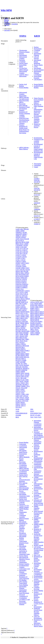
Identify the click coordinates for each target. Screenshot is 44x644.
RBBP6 (18, 354)
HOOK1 (24, 300)
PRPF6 (18, 351)
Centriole (22, 502)
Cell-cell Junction (36, 58)
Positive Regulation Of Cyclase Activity (39, 602)
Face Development (38, 606)
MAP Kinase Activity (38, 498)
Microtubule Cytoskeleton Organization (23, 465)
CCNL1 (18, 260)
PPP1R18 (18, 347)
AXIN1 (18, 239)
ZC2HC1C (19, 401)
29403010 (37, 203)
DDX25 (18, 271)
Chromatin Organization (23, 561)
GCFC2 (22, 292)
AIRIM (22, 231)
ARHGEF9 (19, 234)
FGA (22, 289)
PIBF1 (27, 339)
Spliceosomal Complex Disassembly (23, 94)
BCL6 (22, 240)
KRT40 (37, 320)
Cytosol (36, 52)
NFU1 (17, 334)
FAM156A (19, 284)
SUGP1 (27, 377)
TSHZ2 (18, 389)
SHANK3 (25, 367)
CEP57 (27, 263)
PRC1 (23, 347)
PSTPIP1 (18, 352)
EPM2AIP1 (24, 278)
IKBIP (23, 302)
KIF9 (21, 309)
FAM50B (25, 286)
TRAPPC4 (25, 385)
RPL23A (27, 357)
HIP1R (28, 299)
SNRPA (18, 372)
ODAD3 (22, 336)
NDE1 (28, 331)
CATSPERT (19, 245)
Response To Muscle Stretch (38, 625)
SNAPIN (18, 370)
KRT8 (37, 36)
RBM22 (23, 354)
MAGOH (25, 321)
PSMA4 (22, 351)
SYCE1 (18, 378)
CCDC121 (19, 250)
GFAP (17, 294)
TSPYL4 (18, 391)
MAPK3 (39, 323)
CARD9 (26, 244)
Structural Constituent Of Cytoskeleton (23, 596)
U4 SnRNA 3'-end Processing (24, 600)
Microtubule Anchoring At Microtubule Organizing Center (24, 552)
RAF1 (37, 330)
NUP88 (26, 334)
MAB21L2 (19, 321)
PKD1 (37, 326)
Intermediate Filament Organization (23, 588)
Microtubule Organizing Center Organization (24, 496)
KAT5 (23, 305)
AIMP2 (18, 231)
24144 (17, 409)
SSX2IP (27, 375)
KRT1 (20, 310)
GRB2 (37, 307)
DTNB (23, 275)
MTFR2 (23, 328)
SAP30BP (22, 362)
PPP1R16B (26, 346)
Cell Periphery (38, 79)
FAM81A (18, 287)
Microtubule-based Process (23, 451)
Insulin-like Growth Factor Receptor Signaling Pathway (38, 537)
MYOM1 (18, 331)
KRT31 (42, 315)
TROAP (33, 334)
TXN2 (23, 393)
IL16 (26, 302)
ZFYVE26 (25, 401)
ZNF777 (23, 406)
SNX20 (27, 373)
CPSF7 (27, 268)
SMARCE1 (26, 368)
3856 (32, 409)
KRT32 (32, 317)
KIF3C (18, 309)
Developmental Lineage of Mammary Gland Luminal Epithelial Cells (38, 147)
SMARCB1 (19, 368)
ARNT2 (24, 236)
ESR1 (36, 305)
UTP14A (26, 396)
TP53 (27, 383)
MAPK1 (40, 321)
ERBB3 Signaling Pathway (37, 521)
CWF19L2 (22, 270)
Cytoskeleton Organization (23, 472)
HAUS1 (18, 299)
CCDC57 (18, 255)
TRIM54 (37, 333)
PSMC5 (27, 351)
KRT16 (37, 312)
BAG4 (22, 239)
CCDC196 (19, 253)
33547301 (37, 180)
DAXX (28, 270)
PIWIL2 (33, 326)
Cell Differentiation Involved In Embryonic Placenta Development (38, 112)
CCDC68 (18, 257)
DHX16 (18, 273)
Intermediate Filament (37, 54)
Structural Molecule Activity (37, 448)
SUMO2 (33, 331)
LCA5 (26, 313)
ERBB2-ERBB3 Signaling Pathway (39, 526)
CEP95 (24, 265)
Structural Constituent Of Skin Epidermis (38, 434)
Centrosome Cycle (25, 569)
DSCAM (18, 275)
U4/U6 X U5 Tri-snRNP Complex (24, 506)
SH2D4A (26, 365)
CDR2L (24, 262)
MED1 (27, 323)
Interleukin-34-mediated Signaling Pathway (38, 583)
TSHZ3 (22, 389)
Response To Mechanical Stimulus (38, 531)
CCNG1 (23, 258)
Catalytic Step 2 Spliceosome (24, 75)
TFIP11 (23, 36)
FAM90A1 (24, 287)
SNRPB (23, 372)
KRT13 (37, 310)
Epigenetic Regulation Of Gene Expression (24, 577)
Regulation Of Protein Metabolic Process (38, 559)
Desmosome (37, 518)
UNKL (23, 394)
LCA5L (18, 315)
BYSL (21, 244)
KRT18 (42, 312)
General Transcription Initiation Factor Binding (24, 542)
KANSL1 (18, 305)
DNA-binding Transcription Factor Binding (23, 583)
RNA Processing (24, 101)
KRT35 (32, 318)
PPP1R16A (19, 346)
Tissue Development (38, 569)
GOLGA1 (18, 296)
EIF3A (18, 276)
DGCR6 (26, 271)
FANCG (18, 289)
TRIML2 (24, 386)
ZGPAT (18, 402)
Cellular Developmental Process (38, 479)
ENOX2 (18, 278)
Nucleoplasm (23, 55)
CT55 (17, 270)
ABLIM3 (26, 229)
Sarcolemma (37, 68)
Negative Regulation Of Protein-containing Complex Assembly (25, 113)
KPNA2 (33, 310)
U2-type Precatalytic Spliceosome (23, 533)
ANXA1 (33, 302)
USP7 (21, 396)
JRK (20, 304)
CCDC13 (25, 250)
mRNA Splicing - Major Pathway (24, 148)
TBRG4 (18, 380)
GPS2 (17, 297)
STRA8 (18, 377)
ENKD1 (26, 276)
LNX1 (26, 318)
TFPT (17, 381)
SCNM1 (18, 364)
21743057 (37, 219)
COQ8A (24, 266)
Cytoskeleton (23, 446)
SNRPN (18, 373)
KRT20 (24, 310)
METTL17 (19, 325)
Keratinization (38, 138)
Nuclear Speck (23, 63)
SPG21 (22, 375)
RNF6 (22, 357)
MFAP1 (24, 325)
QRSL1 (32, 330)
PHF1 (23, 339)
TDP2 (27, 380)
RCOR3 (18, 355)
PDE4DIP (18, 339)
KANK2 (25, 304)
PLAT (32, 328)
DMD (40, 304)
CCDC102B (23, 247)
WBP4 (27, 399)
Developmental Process (38, 489)
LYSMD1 (23, 320)
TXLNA (18, 393)
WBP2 (37, 334)
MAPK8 (33, 325)
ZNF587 (18, 406)
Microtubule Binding (23, 537)
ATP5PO (18, 237)
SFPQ (25, 364)
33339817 (37, 179)
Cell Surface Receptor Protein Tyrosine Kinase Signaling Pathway (39, 550)
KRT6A (18, 312)
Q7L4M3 (38, 415)
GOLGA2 (25, 296)
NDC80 (23, 331)
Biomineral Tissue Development (24, 108)
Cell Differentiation (38, 483)
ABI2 (22, 229)
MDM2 (22, 323)
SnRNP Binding (24, 509)
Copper (36, 167)
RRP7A (23, 359)
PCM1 (25, 338)
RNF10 (18, 357)
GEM (26, 292)
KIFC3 (25, 309)
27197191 (37, 195)
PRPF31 (23, 349)
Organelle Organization (23, 485)
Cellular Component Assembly (23, 515)
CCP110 (23, 260)
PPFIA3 (24, 344)
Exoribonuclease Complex (24, 566)
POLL (17, 343)
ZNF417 (18, 404)
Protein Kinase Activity (38, 578)
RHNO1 (23, 355)
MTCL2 (18, 328)
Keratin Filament (39, 70)
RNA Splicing (23, 105)
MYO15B (18, 330)
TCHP (37, 331)
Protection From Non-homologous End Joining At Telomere (24, 121)
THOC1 (18, 383)
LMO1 (27, 317)
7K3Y (40, 417)
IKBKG (33, 309)
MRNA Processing (22, 103)
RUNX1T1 (19, 360)
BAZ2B (27, 239)
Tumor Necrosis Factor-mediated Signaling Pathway (39, 101)
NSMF (22, 334)
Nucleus (22, 54)
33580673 (37, 224)
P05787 (32, 415)
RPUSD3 (18, 359)
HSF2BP (18, 302)
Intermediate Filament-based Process (38, 429)
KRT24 (32, 313)
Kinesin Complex (24, 564)
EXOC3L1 (19, 279)
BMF (28, 242)
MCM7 (18, 323)
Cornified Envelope (37, 588)
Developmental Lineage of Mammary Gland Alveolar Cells (38, 156)
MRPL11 (24, 326)
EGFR (32, 305)
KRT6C (27, 312)
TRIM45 (18, 386)
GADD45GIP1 (20, 291)
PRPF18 (18, 349)
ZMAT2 (23, 402)
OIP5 (26, 336)
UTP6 (17, 398)
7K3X (36, 417)
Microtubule (23, 522)
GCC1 (17, 292)
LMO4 (22, 318)
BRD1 (17, 244)
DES (22, 271)
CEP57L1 (18, 265)
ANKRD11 (19, 232)
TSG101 (18, 388)
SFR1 (17, 365)
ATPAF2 (23, 237)
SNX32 (18, 375)
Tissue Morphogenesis (38, 457)
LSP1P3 (18, 320)
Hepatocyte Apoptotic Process (37, 126)
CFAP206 (18, 266)
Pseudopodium (38, 576)
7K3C (32, 417)
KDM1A (18, 307)
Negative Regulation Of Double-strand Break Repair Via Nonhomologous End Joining (24, 129)
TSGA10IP (24, 388)
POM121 (18, 344)
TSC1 (28, 386)
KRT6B (23, 312)
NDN (17, 333)
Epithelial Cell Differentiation (38, 460)
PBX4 (21, 338)
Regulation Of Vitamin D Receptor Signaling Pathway (23, 527)
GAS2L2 (27, 291)
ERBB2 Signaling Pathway (37, 508)
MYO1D (24, 330)
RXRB (24, 360)
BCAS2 (18, 240)
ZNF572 (23, 404)
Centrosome (23, 444)
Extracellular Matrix (23, 66)
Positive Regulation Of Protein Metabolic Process (38, 595)
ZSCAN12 (19, 407)
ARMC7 (25, 234)
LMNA (18, 317)
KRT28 (37, 315)
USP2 (27, 394)
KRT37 (42, 318)
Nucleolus (22, 60)
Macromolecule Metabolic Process (24, 558)
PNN (35, 328)
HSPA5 (41, 307)
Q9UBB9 (18, 415)
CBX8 (17, 247)
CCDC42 (25, 253)
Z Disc (36, 67)
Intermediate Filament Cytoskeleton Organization (38, 423)
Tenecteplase (38, 164)
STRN (22, 377)
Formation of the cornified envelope (39, 141)
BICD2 (24, 242)
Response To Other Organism (38, 105)
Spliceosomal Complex (23, 58)
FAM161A (25, 284)
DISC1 (22, 273)
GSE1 (26, 297)
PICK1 (18, 341)
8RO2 (17, 417)
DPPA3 (27, 273)
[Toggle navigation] (1, 16)
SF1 (22, 364)
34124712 (37, 216)
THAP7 (22, 381)
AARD (18, 229)
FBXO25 (41, 305)
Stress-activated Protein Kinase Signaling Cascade (38, 514)
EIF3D (22, 276)
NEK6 (21, 333)
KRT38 (32, 320)
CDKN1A (18, 262)
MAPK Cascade (39, 545)
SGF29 (21, 365)
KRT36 (37, 318)
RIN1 (27, 355)
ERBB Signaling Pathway (39, 543)
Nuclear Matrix (38, 65)
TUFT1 (23, 391)
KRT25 (37, 313)
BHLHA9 (18, 242)
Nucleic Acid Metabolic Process (24, 500)
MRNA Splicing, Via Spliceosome (24, 98)
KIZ (17, 310)
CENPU (18, 263)
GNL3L (26, 294)
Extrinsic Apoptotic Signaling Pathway (37, 120)
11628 (17, 411)
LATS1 (22, 313)
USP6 (17, 396)
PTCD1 (23, 352)
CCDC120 (25, 249)
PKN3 (22, 341)
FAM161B (19, 286)
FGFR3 (32, 307)
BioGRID (7, 30)
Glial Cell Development (38, 617)
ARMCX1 (19, 236)
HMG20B (18, 300)
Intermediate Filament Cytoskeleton (38, 73)
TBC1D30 (23, 378)
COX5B (18, 268)
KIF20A (23, 307)
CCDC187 (25, 252)
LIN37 (27, 315)
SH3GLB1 (19, 367)
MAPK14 (33, 323)
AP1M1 (25, 232)
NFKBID (26, 333)
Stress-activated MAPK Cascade (39, 504)
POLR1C (22, 343)
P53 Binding (23, 580)
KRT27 (32, 315)
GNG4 (21, 294)
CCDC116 (19, 249)
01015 (32, 411)
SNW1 (22, 373)
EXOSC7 (24, 281)
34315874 (37, 182)
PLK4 (26, 341)
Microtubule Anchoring (23, 547)
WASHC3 (22, 399)
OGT (41, 325)
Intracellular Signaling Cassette (37, 565)
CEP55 (23, 263)
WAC (17, 399)
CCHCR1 (24, 257)
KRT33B (37, 317)
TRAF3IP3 (19, 385)
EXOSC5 (18, 281)
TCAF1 (23, 380)
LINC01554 (34, 321)
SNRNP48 (24, 370)
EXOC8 (24, 279)
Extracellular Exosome (38, 77)
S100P (17, 362)
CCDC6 (24, 255)
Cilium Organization (23, 511)
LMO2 (18, 318)
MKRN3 (18, 326)
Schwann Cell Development (38, 501)
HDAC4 (23, 299)
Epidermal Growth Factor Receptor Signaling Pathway (38, 612)
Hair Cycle (37, 555)
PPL (38, 328)
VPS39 (27, 398)
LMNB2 (22, 317)
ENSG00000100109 (21, 413)
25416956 (14, 24)
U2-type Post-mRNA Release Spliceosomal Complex (24, 71)
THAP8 (26, 381)
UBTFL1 (18, 394)
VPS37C (22, 398)
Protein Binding (24, 88)
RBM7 (27, 354)
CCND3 (18, 258)
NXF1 (17, 336)
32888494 (37, 209)
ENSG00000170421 (36, 413)
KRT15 (32, 312)
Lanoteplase (37, 165)
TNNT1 (23, 383)
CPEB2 (23, 268)
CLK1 (32, 304)
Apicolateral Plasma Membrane (37, 62)
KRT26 (42, 313)
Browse (7, 20)
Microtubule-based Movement (24, 592)
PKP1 (41, 326)
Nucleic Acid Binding (23, 85)
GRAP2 (22, 297)
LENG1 (23, 315)
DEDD (36, 304)
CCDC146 (19, 252)
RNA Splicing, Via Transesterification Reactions (25, 479)
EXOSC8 (18, 283)
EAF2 (27, 275)
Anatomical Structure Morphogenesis (38, 474)
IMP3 (17, 304)
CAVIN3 (25, 245)
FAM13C (24, 283)
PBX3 (17, 338)
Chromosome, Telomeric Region (24, 51)
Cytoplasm (22, 62)
